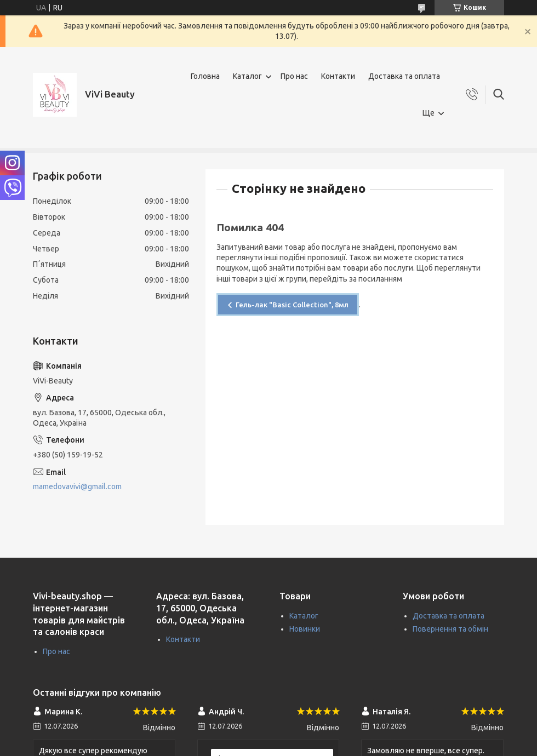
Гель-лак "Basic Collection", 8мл (292, 305)
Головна (205, 76)
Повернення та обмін (450, 629)
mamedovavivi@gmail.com (77, 486)
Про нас (294, 76)
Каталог (247, 76)
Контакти (338, 76)
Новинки (305, 629)
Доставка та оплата (404, 76)
